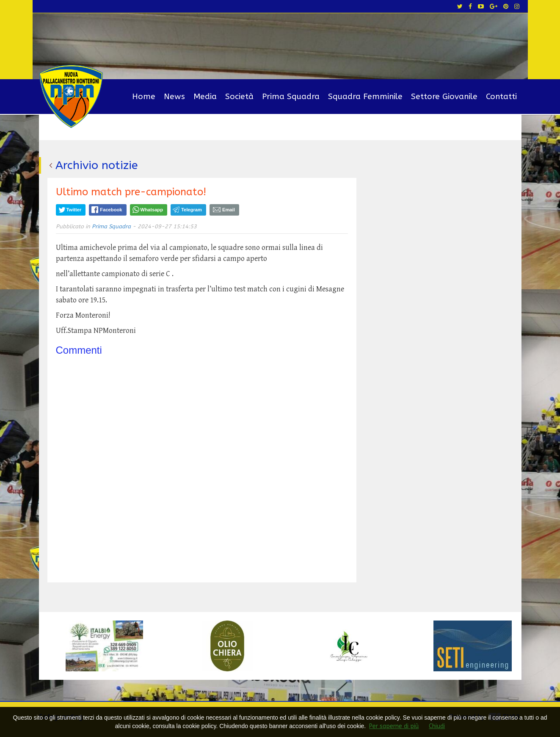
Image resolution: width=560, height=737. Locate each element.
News (174, 97)
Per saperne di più (394, 726)
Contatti (501, 97)
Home (144, 97)
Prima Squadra (291, 97)
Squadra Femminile (365, 97)
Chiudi (437, 726)
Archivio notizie (97, 165)
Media (205, 97)
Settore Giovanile (444, 97)
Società (239, 97)
